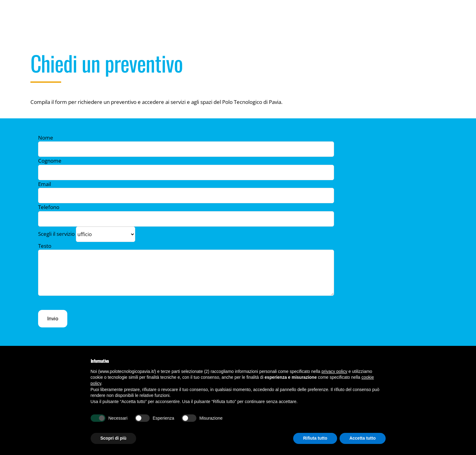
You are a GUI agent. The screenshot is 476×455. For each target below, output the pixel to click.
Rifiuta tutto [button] (315, 438)
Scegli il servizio (87, 233)
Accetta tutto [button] (363, 438)
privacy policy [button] (334, 371)
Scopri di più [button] (114, 438)
